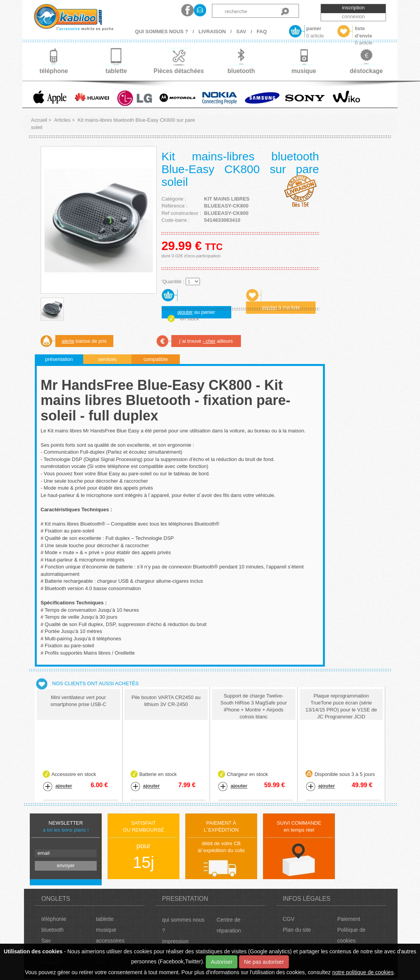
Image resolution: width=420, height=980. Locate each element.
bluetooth (53, 930)
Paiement (349, 919)
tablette (105, 919)
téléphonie (54, 919)
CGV (289, 919)
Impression (175, 941)
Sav (46, 941)
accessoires (110, 941)
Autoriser (222, 962)
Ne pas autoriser (264, 962)
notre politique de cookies (363, 972)
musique (106, 930)
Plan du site (297, 930)
